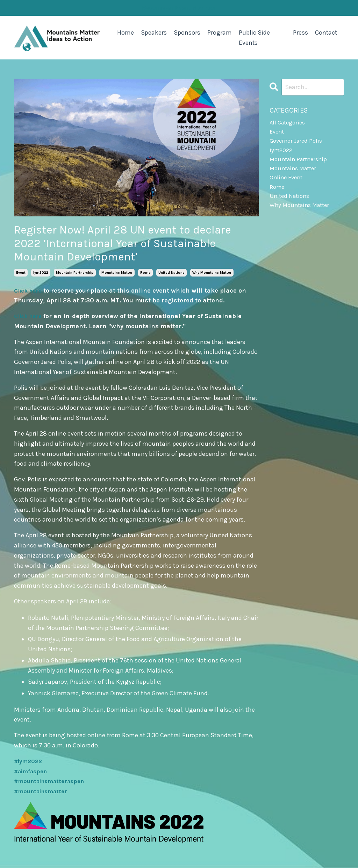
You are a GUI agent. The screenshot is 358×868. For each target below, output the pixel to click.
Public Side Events (254, 37)
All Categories (289, 123)
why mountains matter (212, 272)
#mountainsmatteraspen (53, 781)
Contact (326, 32)
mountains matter (117, 272)
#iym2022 (30, 761)
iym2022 (41, 272)
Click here (30, 290)
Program (220, 32)
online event (287, 184)
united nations (171, 272)
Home (126, 32)
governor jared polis (298, 143)
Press (300, 32)
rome (145, 272)
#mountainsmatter (43, 791)
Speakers (154, 32)
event (21, 272)
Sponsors (187, 32)
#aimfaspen (33, 770)
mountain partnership (75, 272)
